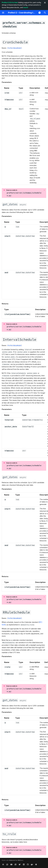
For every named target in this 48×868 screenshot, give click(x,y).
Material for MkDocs (16, 860)
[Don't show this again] (45, 3)
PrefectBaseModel (15, 48)
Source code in (24, 193)
